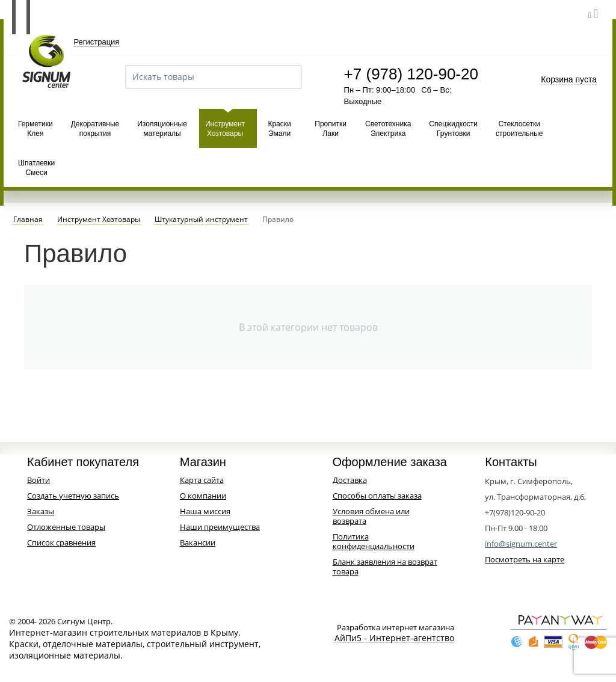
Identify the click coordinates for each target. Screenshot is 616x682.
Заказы (41, 511)
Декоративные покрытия (95, 129)
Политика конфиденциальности (374, 541)
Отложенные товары (66, 527)
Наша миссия (205, 511)
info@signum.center (521, 544)
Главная (28, 220)
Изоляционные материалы (162, 129)
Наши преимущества (220, 527)
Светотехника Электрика (388, 129)
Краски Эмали (279, 129)
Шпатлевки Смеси (36, 168)
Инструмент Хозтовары (225, 129)
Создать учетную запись (73, 496)
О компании (203, 496)
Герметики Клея (35, 129)
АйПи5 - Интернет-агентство (394, 638)
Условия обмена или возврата (371, 516)
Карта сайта (202, 480)
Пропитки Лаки (331, 129)
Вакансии (198, 542)
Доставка (350, 480)
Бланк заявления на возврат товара (385, 567)
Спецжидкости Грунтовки (453, 129)
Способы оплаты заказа (377, 496)
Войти (38, 480)
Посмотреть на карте (525, 559)
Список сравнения (61, 542)
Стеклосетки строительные (519, 129)
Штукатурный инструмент (201, 220)
